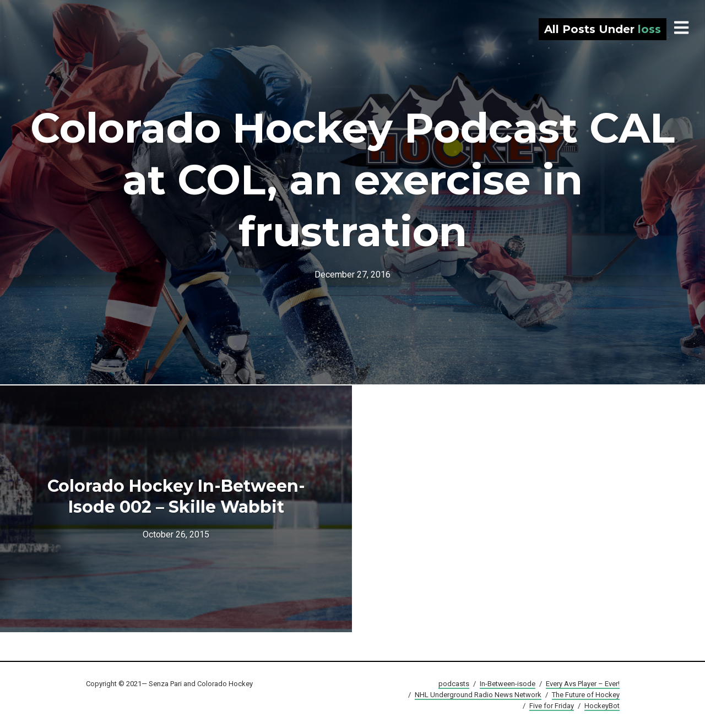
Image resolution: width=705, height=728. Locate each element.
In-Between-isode (508, 684)
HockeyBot (602, 706)
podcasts (454, 684)
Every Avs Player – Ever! (583, 684)
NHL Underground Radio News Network (478, 695)
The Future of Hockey (586, 695)
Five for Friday (552, 706)
